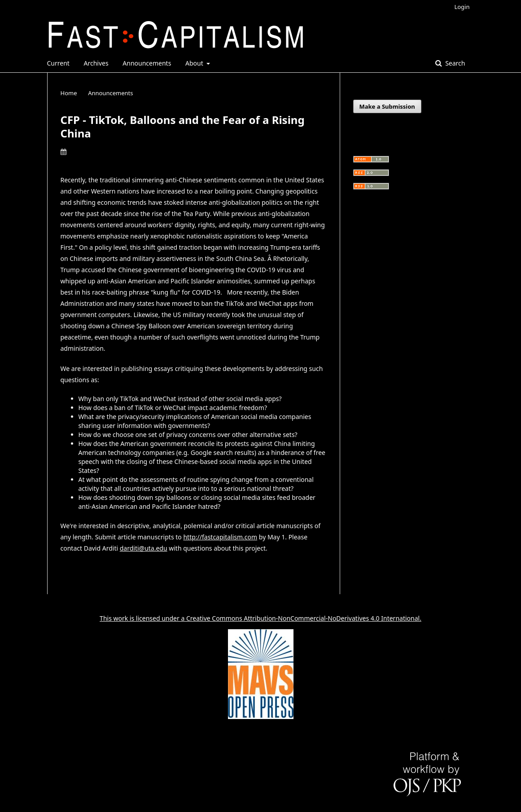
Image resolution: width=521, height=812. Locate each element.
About (195, 63)
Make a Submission (387, 106)
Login (462, 7)
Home (69, 93)
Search (455, 63)
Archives (96, 63)
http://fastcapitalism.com (220, 537)
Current (58, 63)
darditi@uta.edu (144, 548)
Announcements (147, 63)
